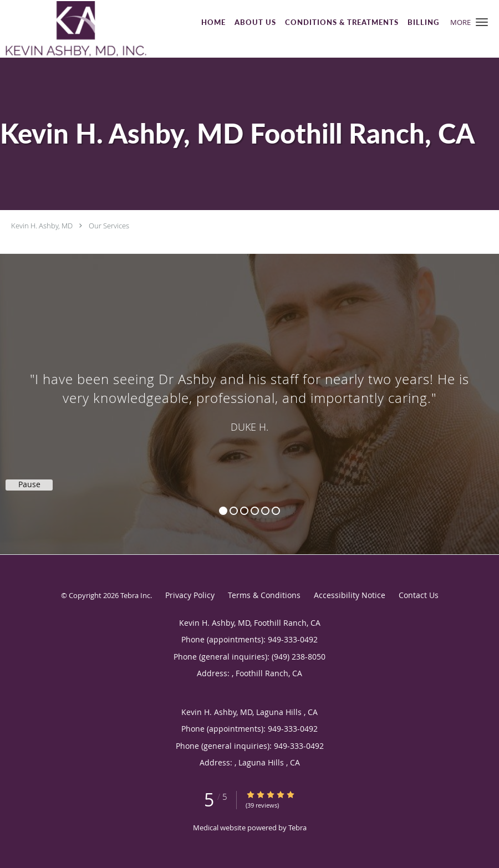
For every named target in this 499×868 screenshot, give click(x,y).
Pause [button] (29, 484)
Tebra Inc (135, 595)
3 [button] (244, 511)
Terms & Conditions (264, 595)
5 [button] (265, 511)
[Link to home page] (73, 29)
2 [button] (234, 511)
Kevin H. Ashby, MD (42, 226)
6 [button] (276, 511)
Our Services (109, 226)
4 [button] (255, 511)
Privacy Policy (190, 595)
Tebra (297, 828)
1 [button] (223, 511)
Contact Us (419, 595)
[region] (249, 393)
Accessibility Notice (350, 595)
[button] (482, 22)
